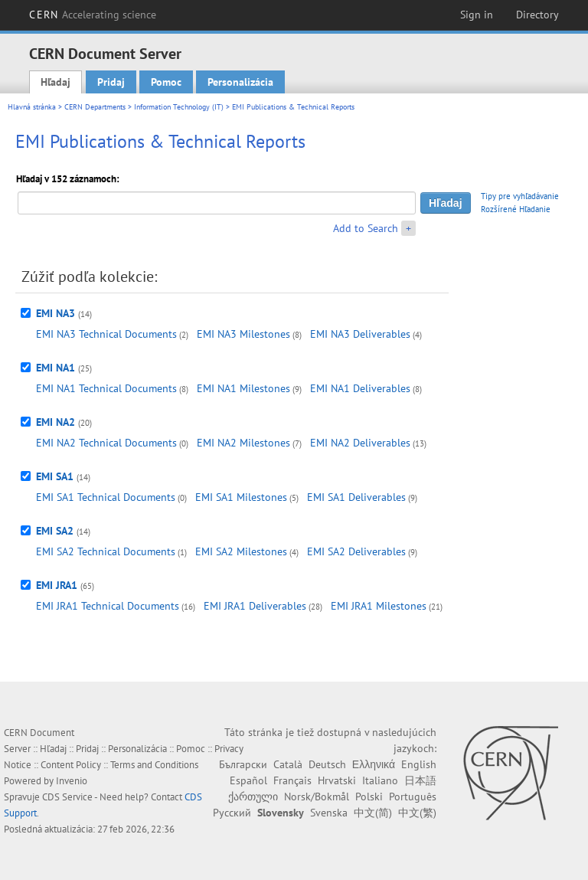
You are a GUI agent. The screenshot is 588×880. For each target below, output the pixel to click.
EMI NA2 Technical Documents (106, 443)
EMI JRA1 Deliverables (255, 606)
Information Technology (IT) (179, 107)
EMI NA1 (56, 368)
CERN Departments (95, 107)
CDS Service (67, 797)
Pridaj (111, 82)
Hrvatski (337, 780)
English (419, 764)
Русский (232, 813)
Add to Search (366, 228)
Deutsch (327, 764)
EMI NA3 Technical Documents (106, 334)
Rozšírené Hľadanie (516, 209)
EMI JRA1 (57, 585)
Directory (537, 15)
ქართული (253, 797)
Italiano (380, 780)
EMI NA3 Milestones (243, 334)
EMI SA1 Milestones (241, 497)
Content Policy (71, 765)
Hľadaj (56, 82)
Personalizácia (240, 82)
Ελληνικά (374, 764)
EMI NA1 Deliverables (360, 388)
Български (243, 764)
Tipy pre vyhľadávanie (520, 196)
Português (413, 797)
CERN (93, 15)
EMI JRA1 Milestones (379, 606)
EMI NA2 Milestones (243, 443)
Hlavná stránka (32, 107)
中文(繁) (417, 813)
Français (292, 780)
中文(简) (373, 813)
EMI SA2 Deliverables (356, 551)
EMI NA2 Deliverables (360, 443)
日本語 (420, 780)
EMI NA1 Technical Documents (106, 388)
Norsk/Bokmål (317, 797)
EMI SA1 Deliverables (356, 497)
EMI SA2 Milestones (241, 551)
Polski (369, 797)
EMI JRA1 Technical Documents (108, 606)
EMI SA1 (55, 476)
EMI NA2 (56, 422)
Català (288, 764)
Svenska (329, 813)
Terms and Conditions (154, 765)
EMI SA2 (55, 531)
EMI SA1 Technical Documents (106, 497)
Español (248, 780)
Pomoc (166, 82)
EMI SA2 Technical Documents (106, 551)
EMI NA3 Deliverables (360, 334)
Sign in (477, 15)
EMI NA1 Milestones (243, 388)
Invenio (72, 781)
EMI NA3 (56, 313)
